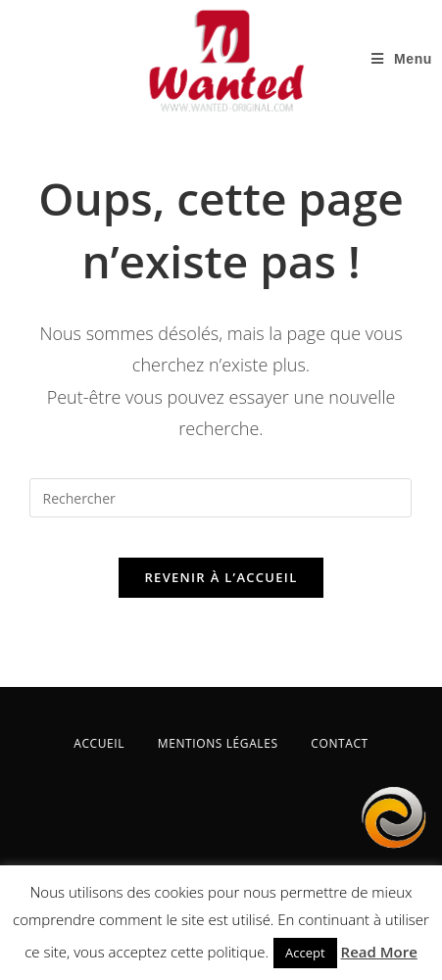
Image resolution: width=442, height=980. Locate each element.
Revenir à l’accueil (221, 577)
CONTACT (340, 743)
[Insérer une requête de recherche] (221, 498)
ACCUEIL (99, 743)
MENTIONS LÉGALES (218, 743)
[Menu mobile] (402, 59)
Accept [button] (305, 953)
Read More (379, 952)
